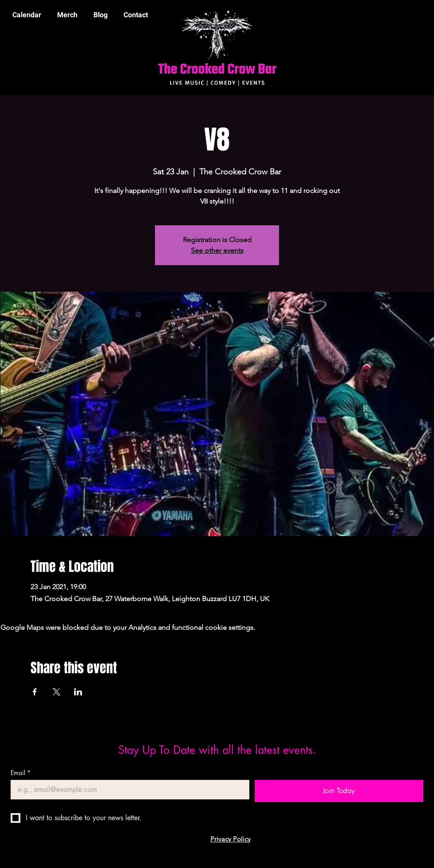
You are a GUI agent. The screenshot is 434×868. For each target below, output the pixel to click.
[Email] (127, 790)
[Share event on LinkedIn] (78, 692)
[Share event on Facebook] (35, 692)
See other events (217, 250)
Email (21, 773)
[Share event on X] (56, 692)
